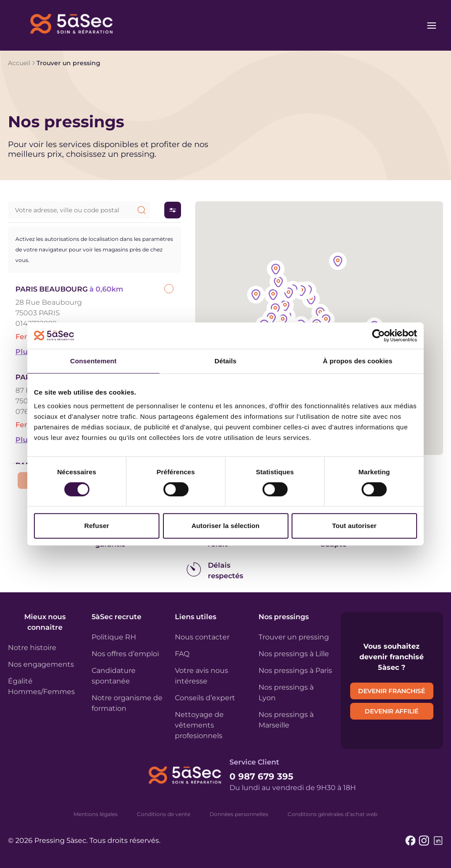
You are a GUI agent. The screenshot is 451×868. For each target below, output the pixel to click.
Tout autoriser (354, 526)
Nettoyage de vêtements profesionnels (199, 725)
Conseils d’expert (205, 698)
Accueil (19, 63)
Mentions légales (96, 814)
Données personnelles (239, 814)
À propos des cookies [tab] (358, 361)
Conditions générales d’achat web (333, 814)
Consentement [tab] (93, 361)
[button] (326, 320)
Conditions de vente (164, 814)
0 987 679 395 (261, 776)
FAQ (182, 654)
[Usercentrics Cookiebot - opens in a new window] (379, 336)
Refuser (97, 526)
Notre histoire (32, 648)
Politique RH (114, 637)
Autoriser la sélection (226, 526)
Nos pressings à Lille (294, 654)
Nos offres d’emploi (125, 654)
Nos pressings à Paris (295, 670)
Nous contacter (202, 637)
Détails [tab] (225, 361)
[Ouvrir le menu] (432, 26)
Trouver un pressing (294, 637)
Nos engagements (41, 664)
